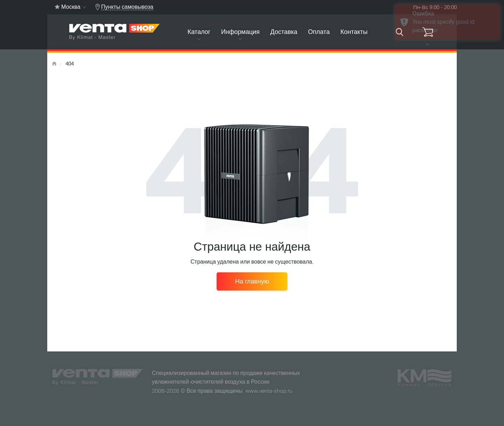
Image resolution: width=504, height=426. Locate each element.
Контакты (354, 32)
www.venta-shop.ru (269, 391)
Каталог (199, 32)
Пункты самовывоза (127, 7)
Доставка (284, 32)
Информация (240, 32)
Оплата (319, 32)
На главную (252, 281)
